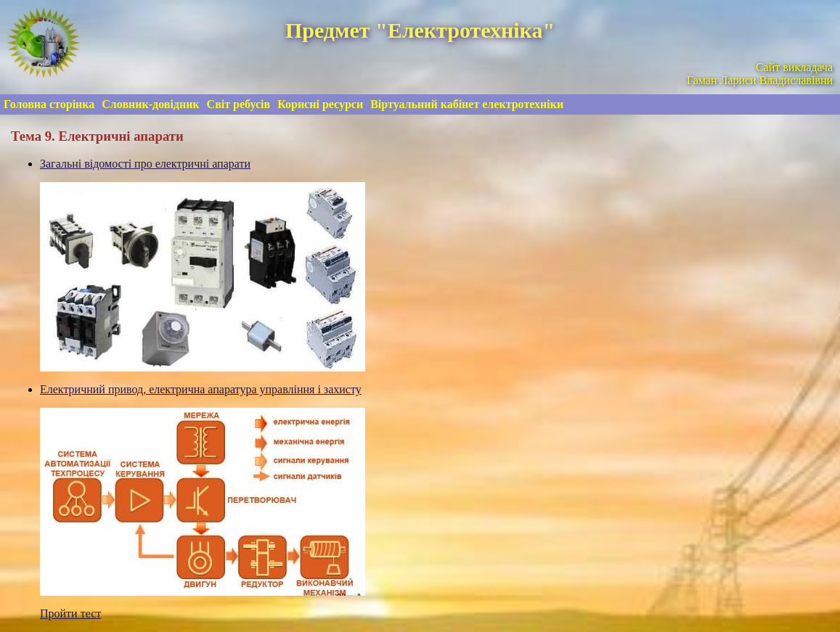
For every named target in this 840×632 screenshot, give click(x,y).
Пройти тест (70, 613)
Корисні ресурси (320, 104)
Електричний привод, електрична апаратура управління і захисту (201, 389)
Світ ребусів (239, 104)
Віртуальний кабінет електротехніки (467, 104)
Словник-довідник (150, 104)
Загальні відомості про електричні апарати (145, 164)
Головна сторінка (49, 104)
